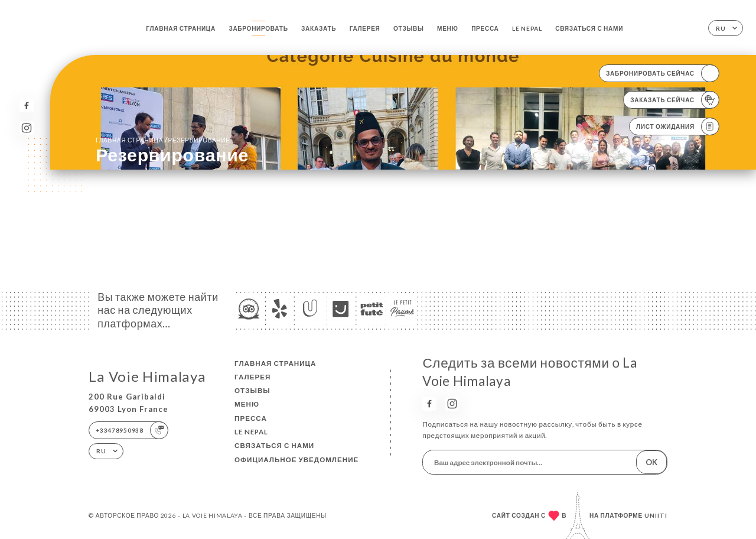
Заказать (319, 28)
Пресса (485, 28)
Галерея (365, 28)
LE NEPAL (527, 28)
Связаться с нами (589, 28)
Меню (448, 28)
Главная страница (181, 28)
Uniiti (656, 515)
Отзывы (409, 28)
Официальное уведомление (296, 460)
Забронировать (258, 28)
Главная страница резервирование (163, 140)
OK (651, 462)
